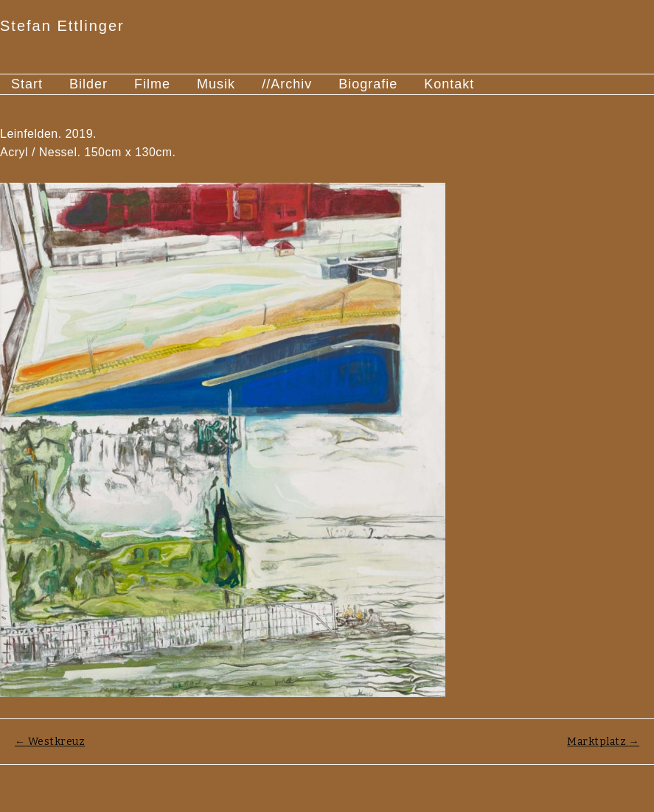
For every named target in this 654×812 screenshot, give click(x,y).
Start (27, 84)
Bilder (88, 84)
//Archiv (287, 84)
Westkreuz (50, 742)
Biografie (368, 84)
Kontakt (449, 84)
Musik (216, 84)
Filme (152, 84)
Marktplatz (603, 742)
